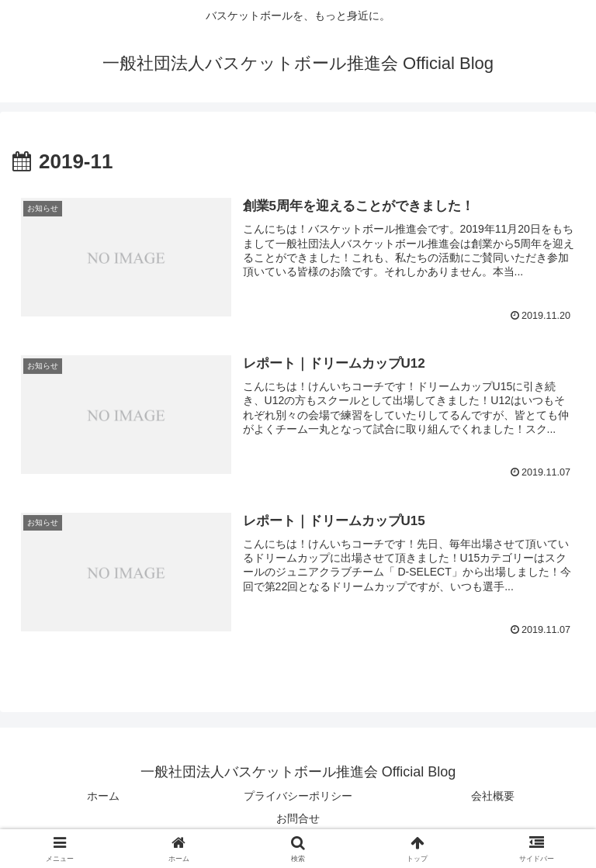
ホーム (103, 796)
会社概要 (493, 796)
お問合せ (298, 818)
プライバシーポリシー (298, 796)
